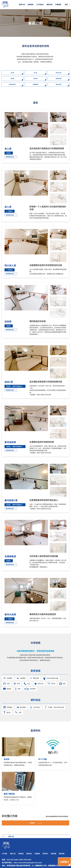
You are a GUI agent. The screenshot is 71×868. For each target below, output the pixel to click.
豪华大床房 (58, 89)
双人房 (35, 74)
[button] (40, 141)
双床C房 (35, 81)
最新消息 (49, 4)
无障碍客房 (35, 89)
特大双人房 (58, 74)
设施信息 (31, 4)
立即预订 (35, 841)
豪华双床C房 (13, 89)
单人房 (13, 74)
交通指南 (58, 4)
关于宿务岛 (40, 4)
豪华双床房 (58, 81)
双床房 (13, 81)
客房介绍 (22, 4)
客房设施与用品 (12, 163)
